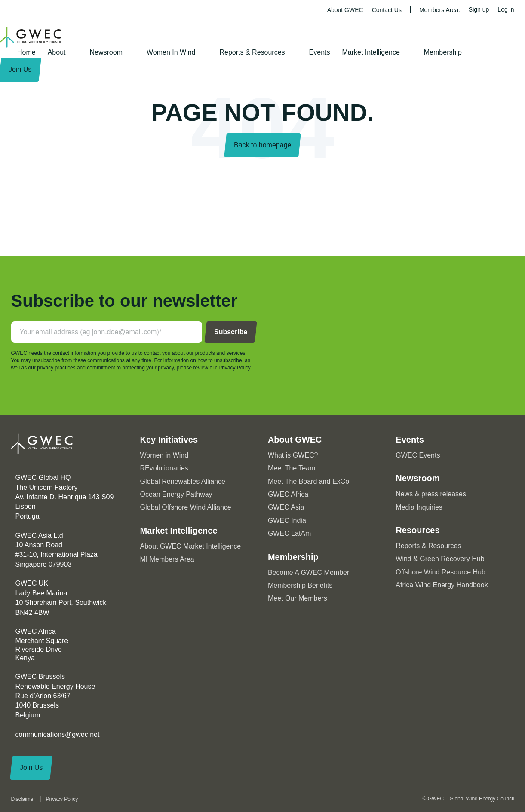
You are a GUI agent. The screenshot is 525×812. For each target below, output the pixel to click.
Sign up (479, 9)
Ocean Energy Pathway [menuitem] (176, 494)
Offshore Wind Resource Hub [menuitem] (441, 572)
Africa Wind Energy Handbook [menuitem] (442, 585)
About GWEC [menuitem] (345, 10)
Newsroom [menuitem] (106, 52)
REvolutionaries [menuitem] (164, 468)
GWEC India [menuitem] (287, 520)
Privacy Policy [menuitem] (62, 799)
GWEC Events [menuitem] (418, 455)
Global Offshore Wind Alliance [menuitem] (186, 507)
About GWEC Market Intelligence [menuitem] (191, 546)
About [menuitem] (57, 52)
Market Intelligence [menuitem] (371, 52)
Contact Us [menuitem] (387, 10)
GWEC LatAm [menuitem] (289, 533)
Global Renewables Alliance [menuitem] (183, 481)
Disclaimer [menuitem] (23, 799)
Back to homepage (262, 145)
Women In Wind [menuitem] (171, 52)
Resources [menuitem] (418, 530)
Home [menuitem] (26, 52)
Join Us (31, 768)
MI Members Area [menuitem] (167, 559)
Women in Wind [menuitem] (164, 455)
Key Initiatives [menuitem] (169, 440)
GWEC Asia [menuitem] (286, 507)
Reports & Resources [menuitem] (252, 52)
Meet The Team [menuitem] (292, 468)
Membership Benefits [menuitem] (300, 585)
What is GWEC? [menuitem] (293, 455)
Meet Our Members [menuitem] (298, 598)
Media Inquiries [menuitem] (419, 507)
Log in (506, 9)
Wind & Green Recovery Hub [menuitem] (440, 559)
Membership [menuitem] (443, 52)
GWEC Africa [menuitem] (288, 494)
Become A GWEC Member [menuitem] (309, 572)
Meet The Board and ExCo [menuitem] (309, 481)
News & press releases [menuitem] (431, 494)
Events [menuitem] (320, 52)
